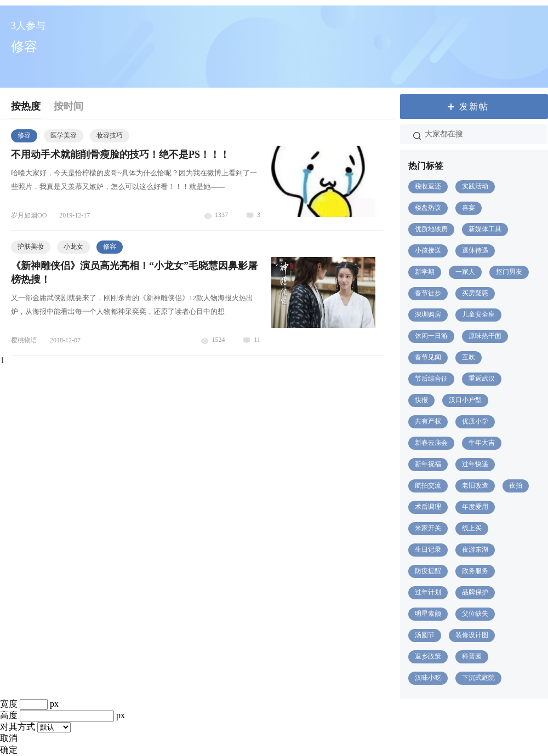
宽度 (9, 704)
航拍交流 (428, 485)
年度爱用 (475, 507)
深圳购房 (428, 314)
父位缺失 (475, 614)
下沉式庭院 (478, 678)
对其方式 (18, 727)
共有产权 (428, 421)
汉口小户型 (465, 400)
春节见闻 (428, 357)
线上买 (472, 528)
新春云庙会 (431, 443)
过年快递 (475, 464)
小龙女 (73, 247)
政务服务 (475, 571)
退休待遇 (475, 250)
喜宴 (469, 208)
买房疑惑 (475, 293)
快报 (421, 400)
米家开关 (428, 528)
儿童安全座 (478, 314)
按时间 (68, 106)
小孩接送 (428, 250)
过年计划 (428, 592)
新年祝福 (428, 464)
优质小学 (475, 421)
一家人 (465, 272)
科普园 (472, 656)
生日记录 (428, 549)
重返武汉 (482, 379)
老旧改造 (475, 485)
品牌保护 (475, 592)
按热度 (26, 106)
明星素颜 (428, 614)
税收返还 (428, 186)
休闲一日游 (431, 336)
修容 (24, 135)
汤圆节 (425, 635)
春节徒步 (428, 293)
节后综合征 (431, 379)
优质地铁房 (431, 229)
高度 (9, 715)
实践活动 (475, 186)
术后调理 (428, 507)
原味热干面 (485, 336)
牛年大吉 (482, 443)
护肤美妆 (31, 247)
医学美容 (64, 135)
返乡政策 (428, 656)
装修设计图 (472, 635)
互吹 (469, 357)
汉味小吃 (428, 678)
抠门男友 (509, 272)
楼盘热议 (428, 208)
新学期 (425, 272)
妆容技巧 (110, 135)
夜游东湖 (475, 549)
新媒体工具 (485, 229)
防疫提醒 (428, 571)
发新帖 (474, 107)
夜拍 (516, 485)
